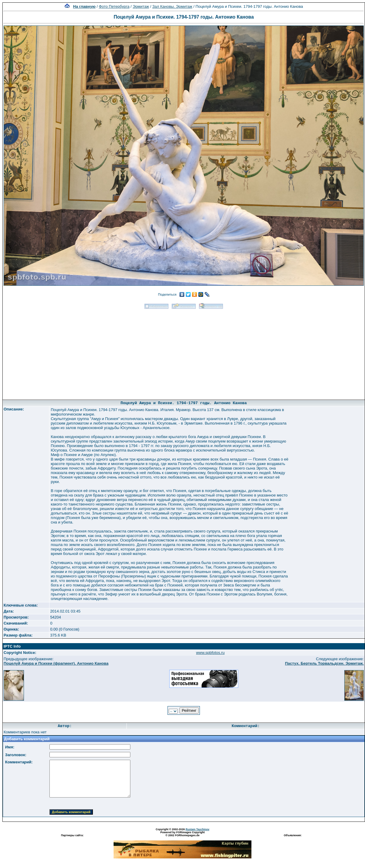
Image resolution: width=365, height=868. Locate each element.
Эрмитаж (141, 6)
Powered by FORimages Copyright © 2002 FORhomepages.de (182, 834)
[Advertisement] (184, 352)
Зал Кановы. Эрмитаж (172, 6)
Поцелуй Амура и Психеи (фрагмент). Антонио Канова (56, 663)
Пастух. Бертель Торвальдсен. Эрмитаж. (324, 663)
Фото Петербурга (114, 6)
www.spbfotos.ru (210, 653)
